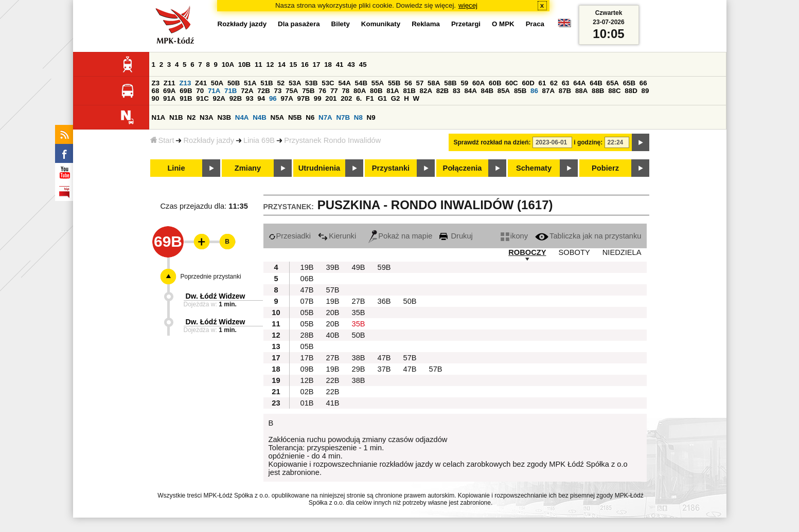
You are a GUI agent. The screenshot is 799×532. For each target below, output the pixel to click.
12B (307, 380)
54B (361, 83)
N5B (295, 117)
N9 (371, 117)
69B (186, 91)
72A (247, 91)
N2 (191, 117)
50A (217, 83)
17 (317, 65)
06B (307, 279)
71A (214, 91)
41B (333, 403)
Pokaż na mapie (400, 236)
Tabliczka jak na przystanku (588, 236)
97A (287, 98)
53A (295, 83)
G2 (396, 98)
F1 (370, 98)
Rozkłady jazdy (209, 140)
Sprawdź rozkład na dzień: (492, 142)
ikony (514, 236)
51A (250, 83)
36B (384, 301)
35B (359, 313)
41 (340, 65)
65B (629, 83)
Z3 (156, 83)
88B (598, 91)
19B (307, 267)
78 (345, 91)
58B (450, 83)
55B (394, 83)
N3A (207, 117)
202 (346, 98)
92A (219, 98)
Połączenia (463, 168)
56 (408, 83)
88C (614, 91)
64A (579, 83)
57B (333, 290)
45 (363, 65)
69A (169, 91)
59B (384, 267)
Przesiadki (290, 236)
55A (378, 83)
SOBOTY (574, 252)
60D (528, 83)
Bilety (341, 24)
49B (359, 267)
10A (228, 65)
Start (162, 140)
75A (292, 91)
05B (307, 313)
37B (384, 369)
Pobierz (605, 168)
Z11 (170, 83)
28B (307, 335)
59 (464, 83)
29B (359, 369)
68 (156, 91)
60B (495, 83)
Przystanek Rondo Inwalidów (332, 140)
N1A (159, 117)
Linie (176, 168)
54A (344, 83)
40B (333, 335)
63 (566, 83)
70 (200, 91)
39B (333, 267)
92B (236, 98)
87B (565, 91)
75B (308, 91)
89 (645, 91)
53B (311, 83)
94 (261, 98)
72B (263, 91)
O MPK (503, 24)
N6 (310, 117)
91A (169, 98)
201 (331, 98)
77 (334, 91)
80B (376, 91)
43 (351, 65)
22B (333, 380)
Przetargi (466, 24)
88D (631, 91)
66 (643, 83)
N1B (176, 117)
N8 (358, 117)
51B (267, 83)
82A (426, 91)
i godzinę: (588, 142)
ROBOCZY (527, 252)
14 (282, 65)
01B (307, 403)
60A (478, 83)
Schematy (534, 168)
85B (520, 91)
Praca (535, 24)
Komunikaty (381, 24)
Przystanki (391, 168)
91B (186, 98)
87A (548, 91)
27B (359, 301)
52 (281, 83)
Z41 (201, 83)
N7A (325, 117)
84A (470, 91)
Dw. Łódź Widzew (216, 296)
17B (307, 358)
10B (244, 65)
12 (270, 65)
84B (487, 91)
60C (511, 83)
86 (534, 91)
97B (304, 98)
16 (305, 65)
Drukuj (456, 236)
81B (409, 91)
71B (230, 91)
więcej (468, 5)
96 (273, 98)
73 (278, 91)
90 (156, 98)
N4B (260, 117)
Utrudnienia (319, 168)
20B (333, 313)
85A (504, 91)
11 (259, 65)
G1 (382, 98)
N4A (242, 117)
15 (294, 65)
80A (360, 91)
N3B (224, 117)
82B (442, 91)
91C (202, 98)
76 (322, 91)
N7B (343, 117)
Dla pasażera (299, 24)
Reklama (426, 24)
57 (420, 83)
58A (434, 83)
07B (307, 301)
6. (359, 98)
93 (250, 98)
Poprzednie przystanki (211, 277)
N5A (278, 117)
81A (393, 91)
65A (612, 83)
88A (581, 91)
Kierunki (337, 236)
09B (307, 369)
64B (596, 83)
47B (307, 290)
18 (328, 65)
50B (234, 83)
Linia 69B (259, 140)
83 (457, 91)
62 (554, 83)
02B (307, 392)
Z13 (185, 83)
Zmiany (248, 168)
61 (543, 83)
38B (359, 358)
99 (318, 98)
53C (328, 83)
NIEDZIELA (622, 252)
